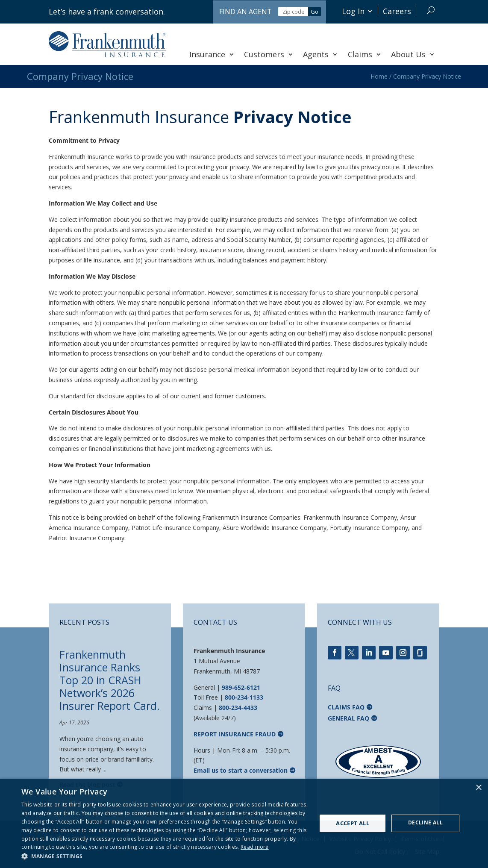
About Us (413, 54)
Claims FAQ (346, 707)
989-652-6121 (241, 687)
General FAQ (348, 718)
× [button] (478, 788)
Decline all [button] (425, 822)
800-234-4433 (238, 708)
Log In (353, 11)
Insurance (212, 54)
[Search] (431, 10)
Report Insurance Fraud (235, 734)
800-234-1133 (244, 697)
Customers (269, 54)
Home (379, 76)
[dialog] (244, 823)
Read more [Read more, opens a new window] (255, 847)
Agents (320, 54)
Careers (397, 11)
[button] (165, 856)
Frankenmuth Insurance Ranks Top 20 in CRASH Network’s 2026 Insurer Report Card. (110, 680)
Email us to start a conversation (241, 770)
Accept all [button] (353, 823)
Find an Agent (245, 12)
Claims (365, 54)
